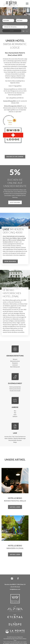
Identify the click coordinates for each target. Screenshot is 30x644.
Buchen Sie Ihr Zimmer (15, 157)
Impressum (14, 637)
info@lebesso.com (15, 589)
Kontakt (9, 637)
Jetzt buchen (15, 202)
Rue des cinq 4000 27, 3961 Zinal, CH (15, 584)
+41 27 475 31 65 (15, 587)
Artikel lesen (15, 507)
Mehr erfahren (10, 261)
